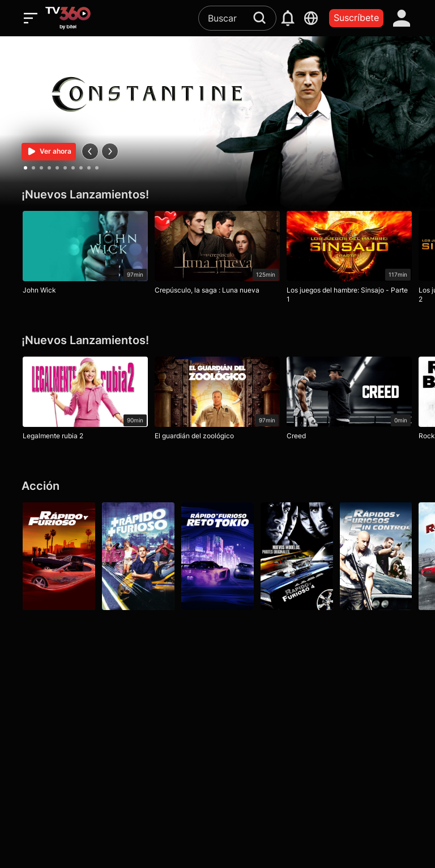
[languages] (311, 18)
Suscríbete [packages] (356, 18)
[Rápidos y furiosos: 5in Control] (376, 556)
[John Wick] (85, 255)
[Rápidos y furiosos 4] (297, 556)
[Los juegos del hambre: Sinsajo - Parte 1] (349, 260)
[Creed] (349, 401)
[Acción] (217, 486)
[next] (110, 151)
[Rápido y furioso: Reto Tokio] (217, 556)
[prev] (90, 151)
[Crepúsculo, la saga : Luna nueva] (217, 255)
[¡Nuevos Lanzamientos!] (217, 195)
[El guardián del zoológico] (217, 401)
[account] (402, 18)
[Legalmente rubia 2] (85, 401)
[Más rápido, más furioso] (138, 556)
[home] (68, 18)
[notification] (288, 18)
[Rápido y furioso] (59, 556)
